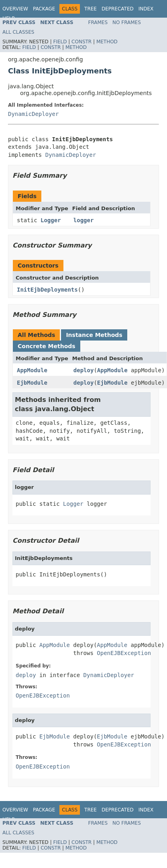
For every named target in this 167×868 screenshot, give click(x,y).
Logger (51, 220)
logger (84, 220)
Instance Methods (94, 335)
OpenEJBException (124, 653)
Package (44, 9)
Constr (81, 42)
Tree (91, 9)
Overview (15, 9)
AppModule (32, 370)
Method (107, 42)
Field (60, 42)
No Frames (127, 22)
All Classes (18, 32)
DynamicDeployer (33, 114)
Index (146, 9)
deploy (84, 370)
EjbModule (32, 383)
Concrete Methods (47, 346)
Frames (98, 22)
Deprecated (118, 9)
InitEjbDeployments (47, 290)
